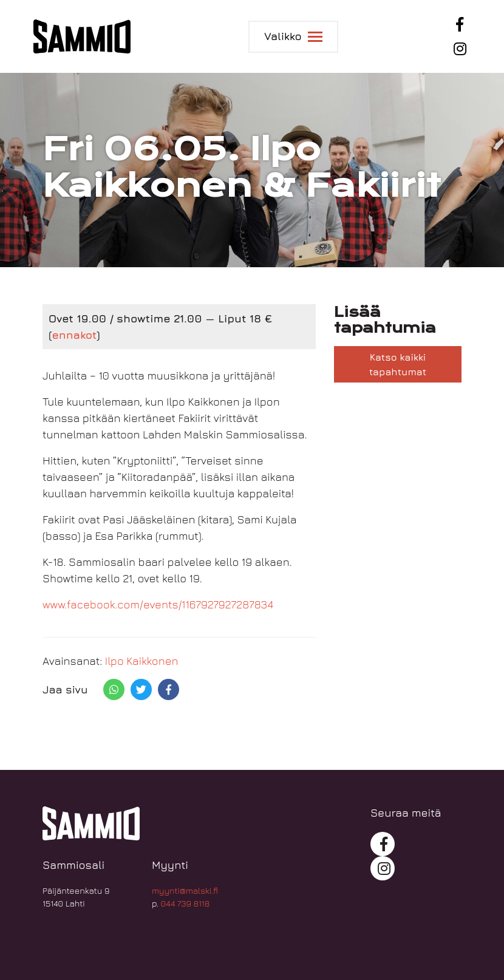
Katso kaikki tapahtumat (398, 364)
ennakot (74, 335)
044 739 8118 (186, 903)
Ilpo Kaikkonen (142, 661)
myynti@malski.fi (185, 890)
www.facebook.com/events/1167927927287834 (158, 604)
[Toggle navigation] (293, 37)
